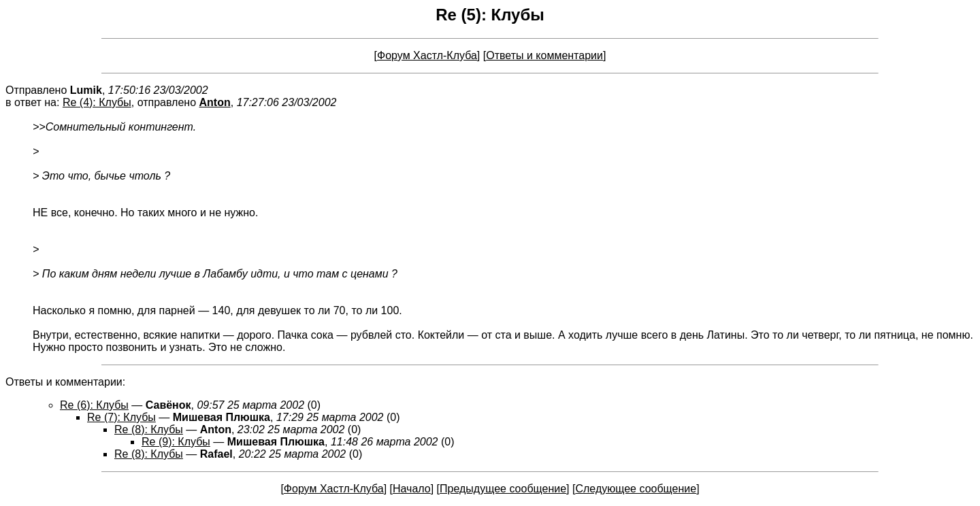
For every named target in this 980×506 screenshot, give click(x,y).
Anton (215, 102)
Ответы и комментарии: (65, 382)
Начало (412, 489)
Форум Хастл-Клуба (427, 55)
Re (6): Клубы (94, 405)
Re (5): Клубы (490, 15)
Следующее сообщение (636, 489)
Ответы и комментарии (544, 55)
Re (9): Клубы (176, 442)
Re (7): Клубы (121, 417)
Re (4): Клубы (97, 102)
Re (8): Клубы (149, 429)
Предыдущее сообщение (503, 489)
